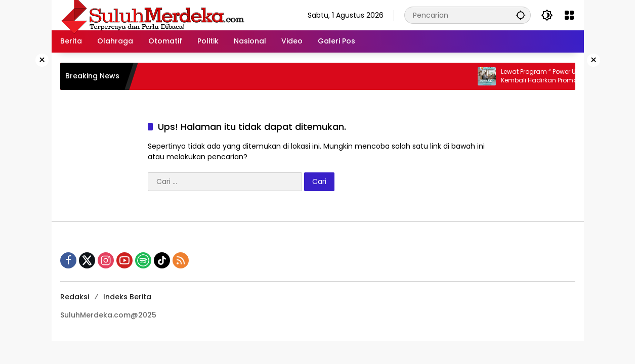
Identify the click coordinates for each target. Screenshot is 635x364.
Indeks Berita (127, 297)
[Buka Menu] (569, 15)
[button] (521, 15)
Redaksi (75, 297)
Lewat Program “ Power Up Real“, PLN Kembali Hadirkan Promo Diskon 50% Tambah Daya (562, 76)
